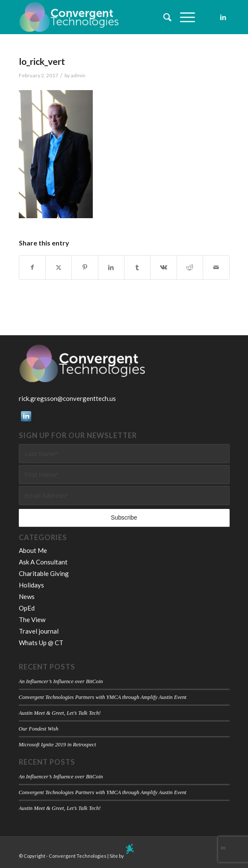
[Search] (163, 17)
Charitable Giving (44, 573)
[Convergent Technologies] (103, 17)
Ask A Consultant (43, 562)
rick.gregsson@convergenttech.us (67, 398)
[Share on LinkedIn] (111, 267)
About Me (33, 550)
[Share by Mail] (216, 267)
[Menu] (183, 17)
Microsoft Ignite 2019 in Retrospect (58, 745)
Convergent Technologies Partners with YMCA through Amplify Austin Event (103, 697)
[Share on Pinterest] (85, 267)
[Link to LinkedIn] (223, 17)
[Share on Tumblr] (137, 267)
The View (32, 620)
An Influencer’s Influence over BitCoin (61, 681)
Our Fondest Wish (39, 729)
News (27, 596)
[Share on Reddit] (190, 267)
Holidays (31, 585)
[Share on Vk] (163, 267)
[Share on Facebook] (32, 267)
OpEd (27, 608)
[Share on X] (59, 267)
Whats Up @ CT (41, 643)
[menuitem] (163, 17)
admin (78, 75)
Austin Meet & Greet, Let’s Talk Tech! (60, 713)
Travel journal (39, 631)
